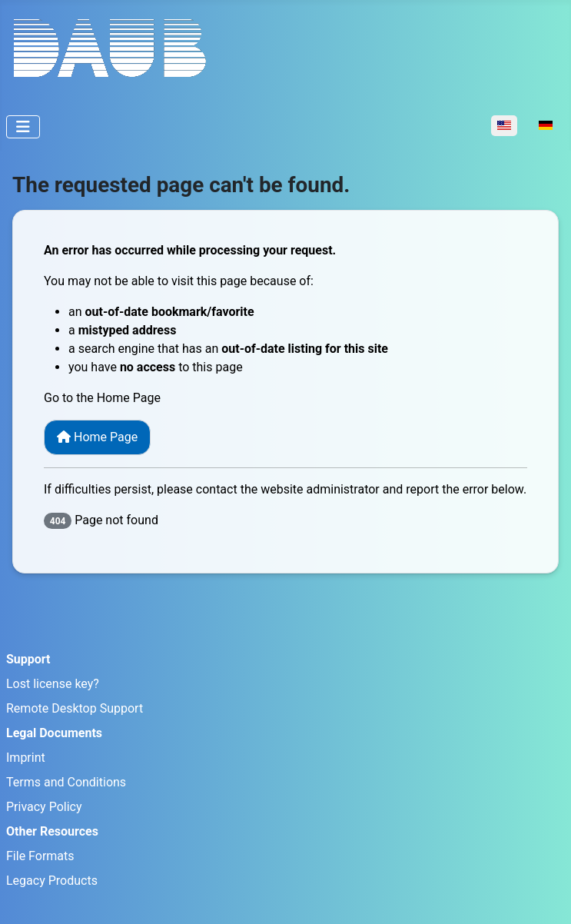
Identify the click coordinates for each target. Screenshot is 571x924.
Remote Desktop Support (75, 708)
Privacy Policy (44, 807)
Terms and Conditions (66, 782)
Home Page (97, 437)
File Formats (40, 856)
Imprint (26, 758)
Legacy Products (52, 881)
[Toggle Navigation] (23, 127)
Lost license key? (53, 684)
